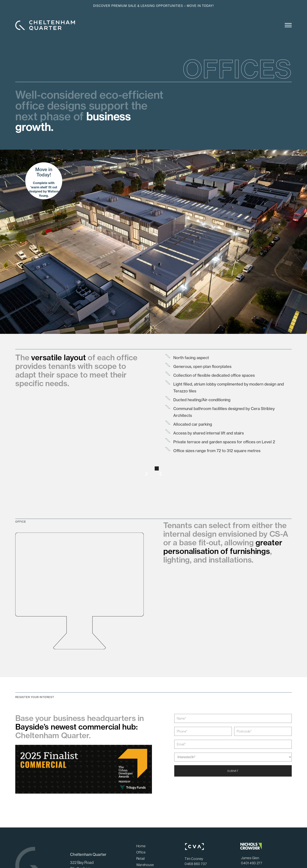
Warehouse (145, 865)
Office (141, 852)
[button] (286, 26)
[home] (45, 25)
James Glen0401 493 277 (252, 861)
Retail (141, 859)
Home (141, 846)
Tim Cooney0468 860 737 (196, 861)
